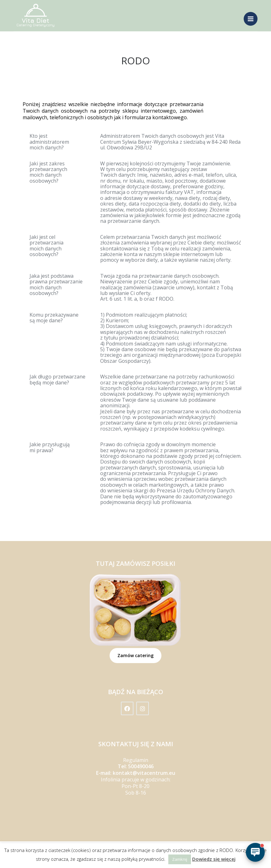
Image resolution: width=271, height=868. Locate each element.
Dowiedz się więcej (214, 859)
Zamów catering (135, 655)
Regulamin (136, 760)
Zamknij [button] (180, 859)
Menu (253, 16)
